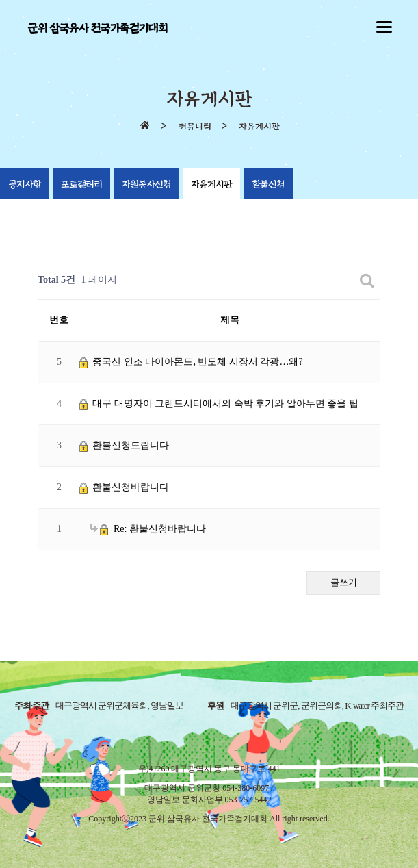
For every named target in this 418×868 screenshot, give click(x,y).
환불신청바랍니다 (125, 487)
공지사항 (25, 184)
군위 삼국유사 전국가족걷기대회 (97, 28)
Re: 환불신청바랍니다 (148, 529)
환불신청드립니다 (125, 445)
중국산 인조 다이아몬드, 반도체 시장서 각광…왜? (191, 362)
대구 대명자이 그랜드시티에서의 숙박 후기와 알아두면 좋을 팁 (219, 404)
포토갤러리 (81, 184)
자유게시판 (211, 184)
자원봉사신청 (146, 184)
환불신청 (268, 184)
